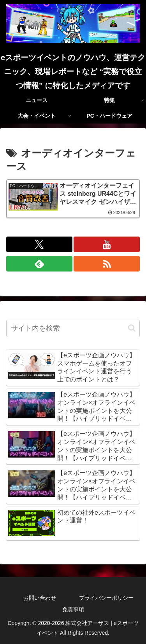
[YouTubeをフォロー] (107, 244)
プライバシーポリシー (106, 598)
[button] (132, 328)
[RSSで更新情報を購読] (107, 264)
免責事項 (73, 609)
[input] (73, 328)
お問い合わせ (40, 598)
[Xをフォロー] (39, 244)
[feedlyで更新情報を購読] (39, 264)
